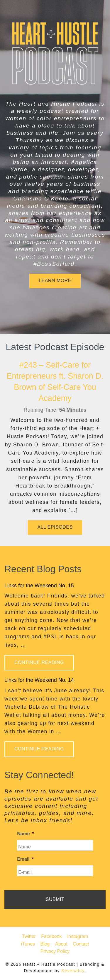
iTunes (28, 944)
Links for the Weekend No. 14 (39, 680)
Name (26, 834)
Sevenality (73, 971)
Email (25, 859)
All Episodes (55, 527)
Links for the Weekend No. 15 (39, 586)
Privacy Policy (55, 951)
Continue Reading (39, 662)
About (61, 944)
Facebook (51, 936)
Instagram (78, 936)
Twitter (29, 936)
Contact (81, 944)
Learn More (55, 281)
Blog (45, 944)
